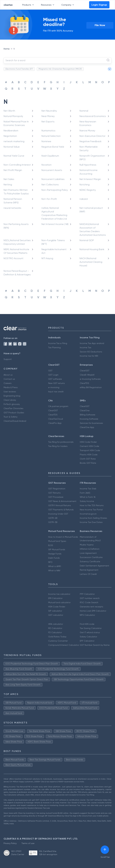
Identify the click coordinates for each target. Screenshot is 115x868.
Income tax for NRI (89, 356)
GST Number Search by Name (95, 645)
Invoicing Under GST (58, 514)
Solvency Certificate (90, 561)
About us (8, 375)
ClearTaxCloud (56, 419)
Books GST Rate (88, 463)
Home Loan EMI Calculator (93, 611)
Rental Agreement (89, 570)
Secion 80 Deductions (91, 352)
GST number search (90, 598)
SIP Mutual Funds (57, 549)
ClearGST (85, 371)
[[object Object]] (105, 850)
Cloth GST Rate (88, 459)
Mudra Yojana (87, 545)
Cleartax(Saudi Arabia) (15, 421)
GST (50, 371)
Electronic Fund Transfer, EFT (19, 69)
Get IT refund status (90, 632)
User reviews (10, 392)
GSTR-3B (53, 522)
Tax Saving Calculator (91, 628)
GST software (55, 379)
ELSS (51, 545)
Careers (8, 383)
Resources (48, 5)
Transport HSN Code (90, 450)
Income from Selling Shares (93, 518)
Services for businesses (91, 423)
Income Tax (86, 347)
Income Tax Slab (88, 489)
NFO (50, 562)
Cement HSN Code (89, 446)
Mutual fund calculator (59, 602)
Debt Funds (54, 558)
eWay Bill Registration (91, 387)
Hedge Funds (55, 554)
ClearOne (85, 410)
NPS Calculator (87, 615)
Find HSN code (87, 624)
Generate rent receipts (91, 607)
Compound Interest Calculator (64, 645)
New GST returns (57, 383)
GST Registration (57, 489)
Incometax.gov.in (88, 514)
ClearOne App (87, 427)
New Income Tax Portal (91, 510)
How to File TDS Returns (92, 505)
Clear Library (10, 400)
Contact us (9, 379)
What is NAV (54, 570)
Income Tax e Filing (58, 343)
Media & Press (11, 387)
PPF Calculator (87, 594)
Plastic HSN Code (89, 455)
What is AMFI (55, 566)
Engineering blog (12, 396)
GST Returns (54, 493)
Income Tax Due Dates (91, 522)
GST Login (53, 375)
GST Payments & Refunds (61, 510)
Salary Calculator (88, 637)
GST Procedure (56, 497)
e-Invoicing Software (90, 379)
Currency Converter (58, 641)
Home (7, 49)
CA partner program (58, 406)
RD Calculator (55, 628)
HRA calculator (56, 624)
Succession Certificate (91, 557)
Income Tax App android (92, 343)
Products (29, 5)
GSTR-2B (53, 518)
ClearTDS (84, 383)
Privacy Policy (10, 843)
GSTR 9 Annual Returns (60, 505)
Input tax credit (56, 392)
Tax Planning (54, 347)
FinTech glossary (12, 404)
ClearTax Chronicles (13, 408)
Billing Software (88, 415)
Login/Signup (99, 5)
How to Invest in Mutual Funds (63, 537)
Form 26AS (85, 493)
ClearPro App (55, 423)
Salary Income (87, 501)
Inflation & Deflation (90, 549)
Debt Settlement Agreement (94, 566)
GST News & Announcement (62, 501)
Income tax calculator (59, 594)
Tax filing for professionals (61, 442)
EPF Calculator (87, 641)
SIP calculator (55, 611)
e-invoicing (54, 387)
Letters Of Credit (88, 574)
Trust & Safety (10, 417)
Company (68, 5)
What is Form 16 (88, 497)
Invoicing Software (89, 419)
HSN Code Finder (88, 442)
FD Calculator (55, 632)
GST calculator (56, 615)
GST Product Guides (14, 413)
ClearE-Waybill (87, 375)
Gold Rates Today (57, 637)
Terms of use (28, 843)
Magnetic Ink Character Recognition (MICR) (60, 69)
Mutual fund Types (57, 541)
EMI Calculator (55, 598)
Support (8, 359)
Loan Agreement (88, 553)
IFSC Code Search (89, 602)
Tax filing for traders (58, 446)
